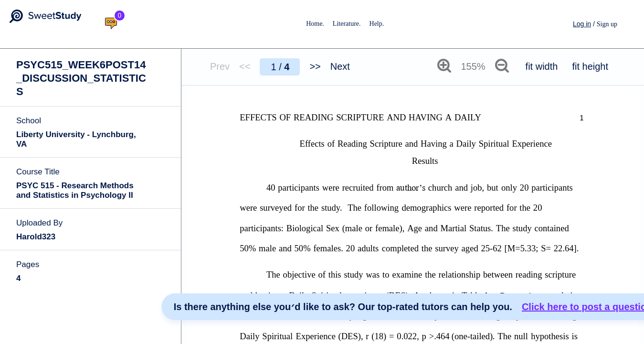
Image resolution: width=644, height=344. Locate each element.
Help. (377, 24)
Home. (315, 24)
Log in (582, 24)
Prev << (230, 66)
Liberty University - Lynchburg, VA (76, 139)
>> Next (329, 66)
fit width (542, 66)
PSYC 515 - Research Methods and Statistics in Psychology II (75, 190)
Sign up (607, 24)
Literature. (347, 24)
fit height (590, 66)
